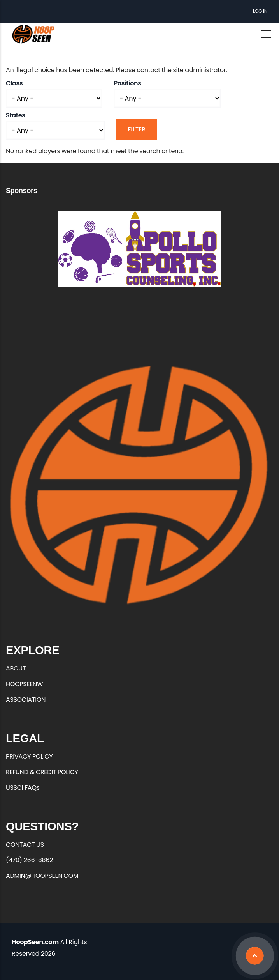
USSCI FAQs (23, 788)
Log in (260, 11)
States (16, 115)
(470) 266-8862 (29, 860)
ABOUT (16, 668)
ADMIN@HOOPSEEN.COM (42, 876)
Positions (127, 83)
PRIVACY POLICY (29, 756)
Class (14, 83)
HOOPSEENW (24, 684)
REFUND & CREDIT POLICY (42, 772)
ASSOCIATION (26, 700)
